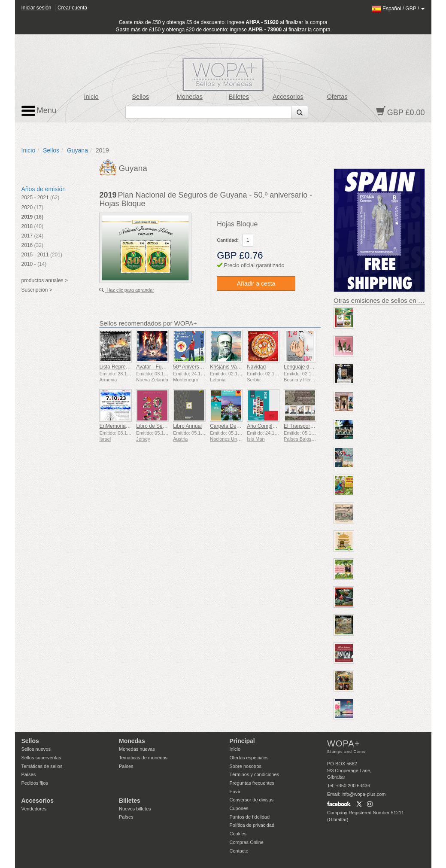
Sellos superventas (41, 758)
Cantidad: (228, 240)
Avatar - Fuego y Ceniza (164, 367)
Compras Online (247, 842)
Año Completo (263, 426)
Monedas (190, 97)
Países (29, 774)
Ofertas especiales (249, 758)
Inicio (91, 97)
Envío (236, 792)
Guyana (77, 150)
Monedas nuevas (137, 749)
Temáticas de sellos (42, 766)
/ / (398, 9)
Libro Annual (187, 426)
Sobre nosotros (246, 766)
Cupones (239, 808)
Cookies (238, 834)
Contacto (239, 851)
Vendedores (34, 809)
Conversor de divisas (252, 800)
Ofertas (337, 97)
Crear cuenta (72, 8)
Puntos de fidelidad (250, 817)
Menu (39, 111)
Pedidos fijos (35, 783)
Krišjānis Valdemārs (232, 367)
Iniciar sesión (36, 8)
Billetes (239, 97)
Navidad (256, 367)
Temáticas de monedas (143, 758)
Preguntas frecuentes (252, 783)
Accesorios (288, 97)
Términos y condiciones (255, 774)
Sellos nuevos (36, 749)
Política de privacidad (252, 825)
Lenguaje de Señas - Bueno (316, 367)
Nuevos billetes (135, 809)
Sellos (140, 97)
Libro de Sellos (153, 426)
